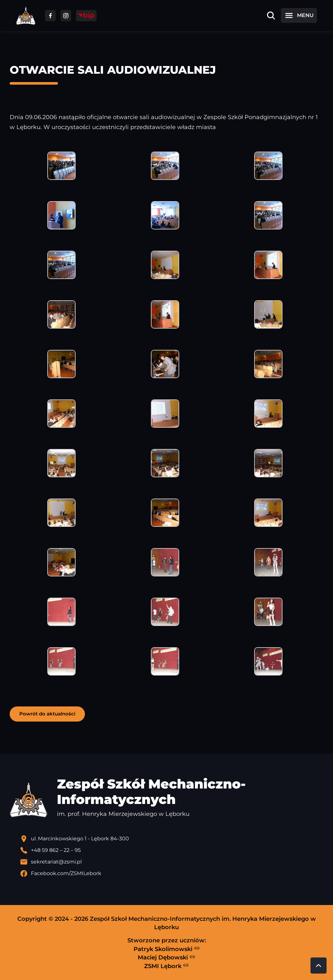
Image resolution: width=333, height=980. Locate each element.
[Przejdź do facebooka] (50, 16)
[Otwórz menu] (299, 15)
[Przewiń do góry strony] (319, 966)
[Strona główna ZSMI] (26, 16)
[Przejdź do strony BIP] (86, 16)
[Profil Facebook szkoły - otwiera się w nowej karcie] (172, 873)
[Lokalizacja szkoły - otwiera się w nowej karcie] (172, 839)
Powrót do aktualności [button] (47, 714)
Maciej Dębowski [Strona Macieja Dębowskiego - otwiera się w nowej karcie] (166, 957)
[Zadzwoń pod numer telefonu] (172, 850)
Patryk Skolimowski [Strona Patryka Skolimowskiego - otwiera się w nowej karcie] (167, 949)
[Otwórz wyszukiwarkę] (271, 15)
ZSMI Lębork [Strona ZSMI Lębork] (166, 966)
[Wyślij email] (172, 862)
